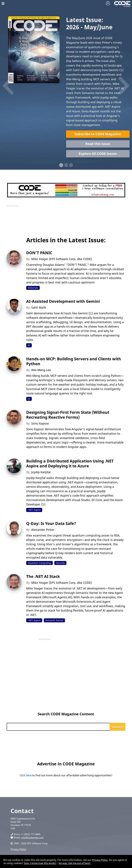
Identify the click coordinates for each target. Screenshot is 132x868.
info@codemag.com (32, 837)
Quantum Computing (39, 563)
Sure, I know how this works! (40, 863)
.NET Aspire (34, 510)
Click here (26, 775)
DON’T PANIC (39, 253)
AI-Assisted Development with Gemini (63, 301)
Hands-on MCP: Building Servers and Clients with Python (74, 361)
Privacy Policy (18, 849)
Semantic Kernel (54, 620)
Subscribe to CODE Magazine (98, 134)
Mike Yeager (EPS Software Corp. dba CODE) (62, 259)
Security (60, 563)
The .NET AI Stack (43, 576)
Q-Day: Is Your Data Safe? (51, 523)
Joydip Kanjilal (41, 472)
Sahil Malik (39, 307)
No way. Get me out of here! (75, 863)
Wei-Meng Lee (41, 370)
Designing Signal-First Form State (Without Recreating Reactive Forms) (68, 415)
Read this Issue (98, 144)
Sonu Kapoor (40, 423)
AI (29, 345)
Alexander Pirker (43, 530)
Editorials (33, 288)
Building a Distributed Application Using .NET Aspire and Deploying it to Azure (70, 463)
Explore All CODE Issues (98, 154)
